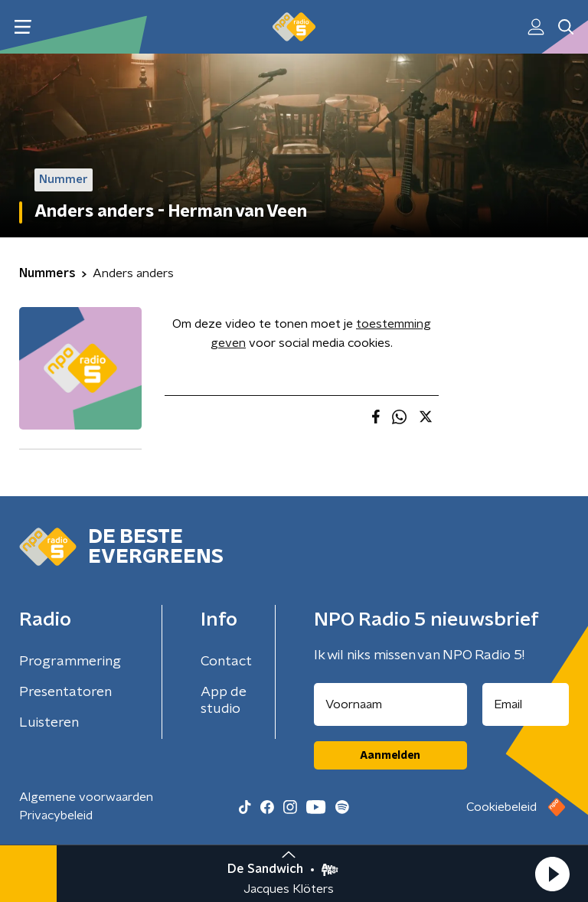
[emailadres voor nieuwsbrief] (526, 704)
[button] (552, 874)
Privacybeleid (56, 815)
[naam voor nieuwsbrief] (390, 704)
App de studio (224, 701)
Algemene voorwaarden (86, 797)
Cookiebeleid (501, 807)
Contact (226, 662)
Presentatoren (65, 692)
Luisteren (49, 723)
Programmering (70, 662)
